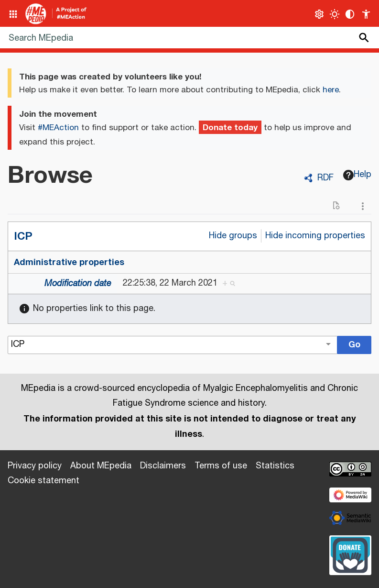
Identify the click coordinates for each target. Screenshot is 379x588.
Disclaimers (163, 466)
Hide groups (233, 236)
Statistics (275, 466)
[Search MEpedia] (189, 38)
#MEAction (58, 128)
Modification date (78, 284)
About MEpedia (101, 466)
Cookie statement (43, 481)
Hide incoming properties (315, 236)
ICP (23, 236)
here (331, 90)
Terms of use (221, 466)
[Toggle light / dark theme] (335, 14)
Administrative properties (69, 262)
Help (357, 175)
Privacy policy (35, 466)
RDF (325, 178)
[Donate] (350, 554)
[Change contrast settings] (350, 14)
